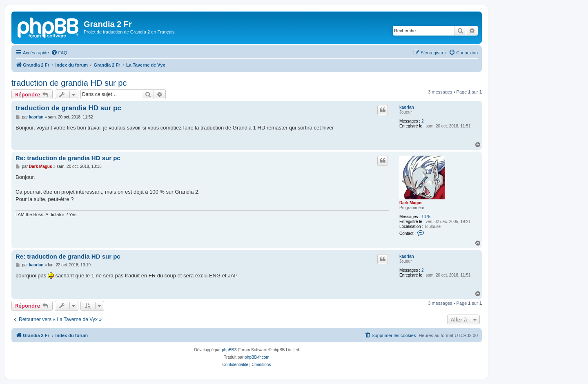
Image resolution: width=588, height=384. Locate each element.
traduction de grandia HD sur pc (69, 83)
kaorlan (407, 107)
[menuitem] (59, 53)
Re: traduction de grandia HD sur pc (68, 158)
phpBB (228, 350)
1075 (426, 217)
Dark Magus (411, 203)
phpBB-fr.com (257, 357)
